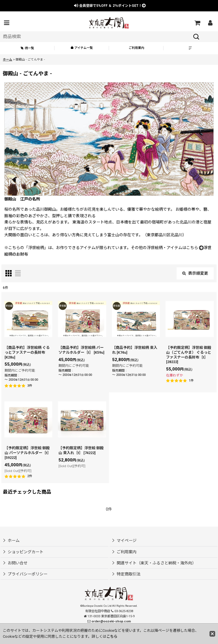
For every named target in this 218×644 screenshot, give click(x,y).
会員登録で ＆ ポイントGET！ (110, 6)
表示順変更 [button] (195, 273)
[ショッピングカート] (197, 23)
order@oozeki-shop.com (111, 621)
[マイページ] (210, 23)
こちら (112, 636)
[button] (7, 23)
